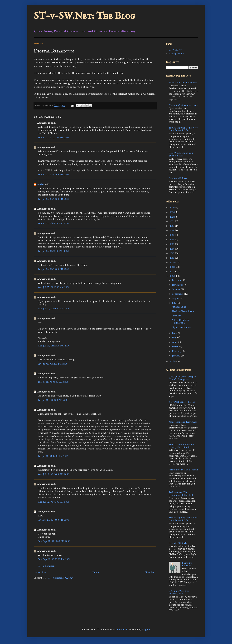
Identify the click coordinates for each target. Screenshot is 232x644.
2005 (172, 362)
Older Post (150, 572)
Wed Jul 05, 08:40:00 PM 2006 (54, 346)
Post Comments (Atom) (60, 578)
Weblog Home (176, 54)
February (177, 351)
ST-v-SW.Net (176, 50)
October (176, 289)
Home (96, 572)
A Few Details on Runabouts (181, 321)
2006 (172, 276)
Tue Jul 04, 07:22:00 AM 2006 (53, 138)
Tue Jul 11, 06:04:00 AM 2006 (53, 382)
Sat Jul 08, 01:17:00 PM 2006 (53, 364)
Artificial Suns (179, 307)
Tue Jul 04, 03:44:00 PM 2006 (53, 175)
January (176, 356)
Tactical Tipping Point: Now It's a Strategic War (183, 129)
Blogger (146, 630)
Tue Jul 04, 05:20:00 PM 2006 (53, 269)
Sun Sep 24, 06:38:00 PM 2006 (54, 559)
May (175, 337)
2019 (172, 226)
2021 (172, 221)
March (176, 347)
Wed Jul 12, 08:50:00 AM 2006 (54, 502)
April (175, 342)
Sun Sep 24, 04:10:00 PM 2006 (54, 541)
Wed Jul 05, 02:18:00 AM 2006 (54, 309)
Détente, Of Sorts (178, 178)
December (178, 280)
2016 (172, 240)
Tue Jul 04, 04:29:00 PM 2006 (53, 199)
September (178, 294)
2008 (172, 267)
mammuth (122, 630)
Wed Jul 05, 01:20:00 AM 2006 (54, 287)
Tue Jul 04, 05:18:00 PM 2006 (53, 224)
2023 (172, 212)
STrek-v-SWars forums (184, 311)
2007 (172, 272)
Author (41, 184)
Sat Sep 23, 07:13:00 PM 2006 (53, 520)
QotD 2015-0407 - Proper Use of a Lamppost (182, 378)
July (174, 303)
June (175, 333)
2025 (172, 208)
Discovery (176, 316)
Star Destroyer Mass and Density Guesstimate (182, 446)
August (176, 298)
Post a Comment (47, 566)
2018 (172, 230)
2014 (172, 249)
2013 (172, 253)
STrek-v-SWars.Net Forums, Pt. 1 (179, 592)
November (178, 285)
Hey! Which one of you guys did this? (181, 154)
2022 (172, 217)
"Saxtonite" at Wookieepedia (184, 105)
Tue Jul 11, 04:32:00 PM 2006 (53, 456)
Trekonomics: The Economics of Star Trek (181, 494)
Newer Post (41, 572)
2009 (172, 263)
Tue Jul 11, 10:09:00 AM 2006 (53, 400)
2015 (172, 244)
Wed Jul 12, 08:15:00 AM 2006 (53, 474)
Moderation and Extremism (183, 83)
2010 (172, 258)
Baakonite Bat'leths (187, 564)
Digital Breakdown (181, 327)
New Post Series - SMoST (182, 402)
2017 (172, 235)
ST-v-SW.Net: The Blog (84, 16)
